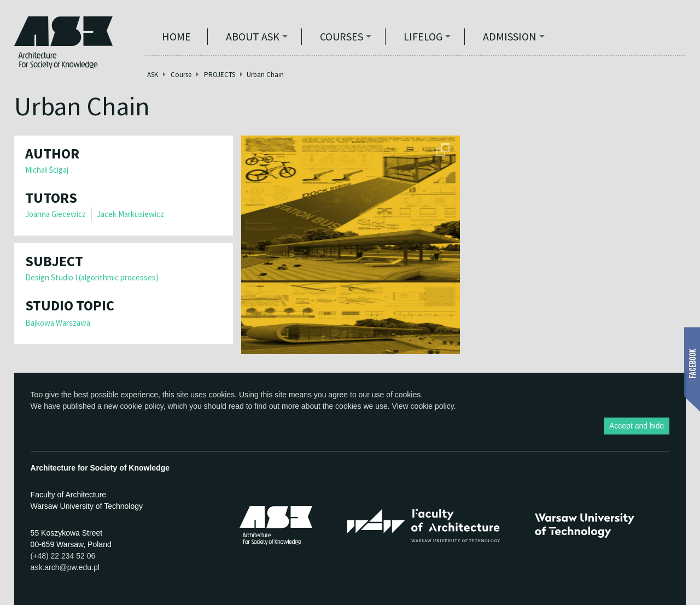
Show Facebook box (692, 369)
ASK (153, 75)
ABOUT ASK (253, 36)
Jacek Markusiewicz (130, 214)
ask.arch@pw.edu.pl (65, 567)
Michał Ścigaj (47, 170)
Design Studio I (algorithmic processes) (92, 277)
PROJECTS (220, 75)
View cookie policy (423, 406)
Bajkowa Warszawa (58, 323)
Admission (510, 36)
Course (181, 75)
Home (176, 36)
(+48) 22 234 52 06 (63, 556)
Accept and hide (637, 426)
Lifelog (423, 36)
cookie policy (142, 406)
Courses (342, 36)
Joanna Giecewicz (56, 214)
